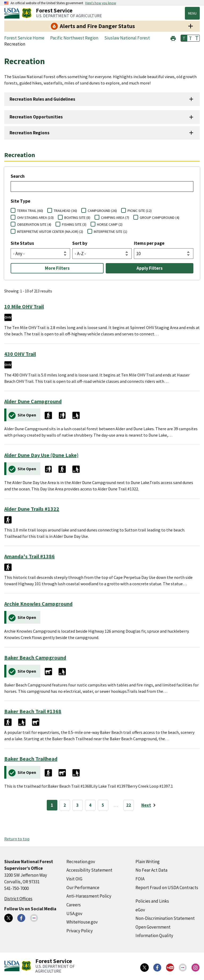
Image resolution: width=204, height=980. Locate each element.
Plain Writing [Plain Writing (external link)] (148, 862)
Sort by (80, 243)
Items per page (149, 243)
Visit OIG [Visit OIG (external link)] (74, 879)
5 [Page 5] (103, 805)
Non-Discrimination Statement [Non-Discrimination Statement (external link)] (165, 918)
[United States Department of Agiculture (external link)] (13, 13)
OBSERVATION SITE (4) (34, 224)
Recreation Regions (29, 133)
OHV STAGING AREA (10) (35, 218)
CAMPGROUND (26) (102, 211)
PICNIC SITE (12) (140, 211)
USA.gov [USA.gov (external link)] (74, 914)
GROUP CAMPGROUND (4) (160, 218)
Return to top (17, 839)
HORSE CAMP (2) (110, 224)
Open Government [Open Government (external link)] (153, 927)
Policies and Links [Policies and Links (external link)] (152, 901)
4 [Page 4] (90, 805)
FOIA (140, 879)
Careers (74, 905)
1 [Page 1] (52, 805)
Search (18, 176)
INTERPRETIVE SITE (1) (110, 232)
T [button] (184, 38)
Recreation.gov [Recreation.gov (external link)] (81, 862)
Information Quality (154, 935)
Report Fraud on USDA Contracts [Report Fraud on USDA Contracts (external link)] (167, 888)
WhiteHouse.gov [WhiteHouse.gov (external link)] (82, 922)
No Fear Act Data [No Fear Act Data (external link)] (151, 870)
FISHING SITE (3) (74, 224)
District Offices (18, 899)
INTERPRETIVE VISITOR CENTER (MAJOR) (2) (50, 232)
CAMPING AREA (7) (115, 218)
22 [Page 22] (129, 805)
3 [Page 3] (77, 805)
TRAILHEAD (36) (65, 211)
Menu (192, 13)
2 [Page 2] (65, 805)
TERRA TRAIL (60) (30, 211)
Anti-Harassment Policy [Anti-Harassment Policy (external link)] (89, 896)
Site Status (22, 243)
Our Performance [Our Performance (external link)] (83, 888)
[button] (173, 38)
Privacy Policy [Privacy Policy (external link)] (80, 931)
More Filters (57, 268)
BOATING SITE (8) (77, 218)
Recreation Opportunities (36, 117)
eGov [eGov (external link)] (140, 910)
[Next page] (149, 805)
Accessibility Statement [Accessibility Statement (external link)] (89, 870)
